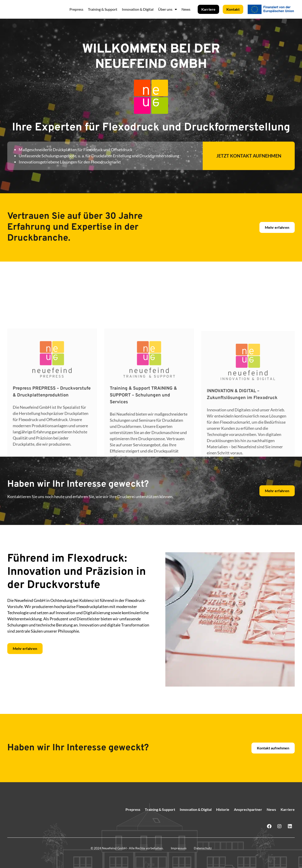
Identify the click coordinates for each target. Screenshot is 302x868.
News (186, 9)
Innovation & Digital (138, 9)
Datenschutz (203, 848)
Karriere (288, 809)
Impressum (179, 848)
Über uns (168, 9)
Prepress (76, 9)
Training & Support (103, 9)
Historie (223, 809)
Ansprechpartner (248, 809)
